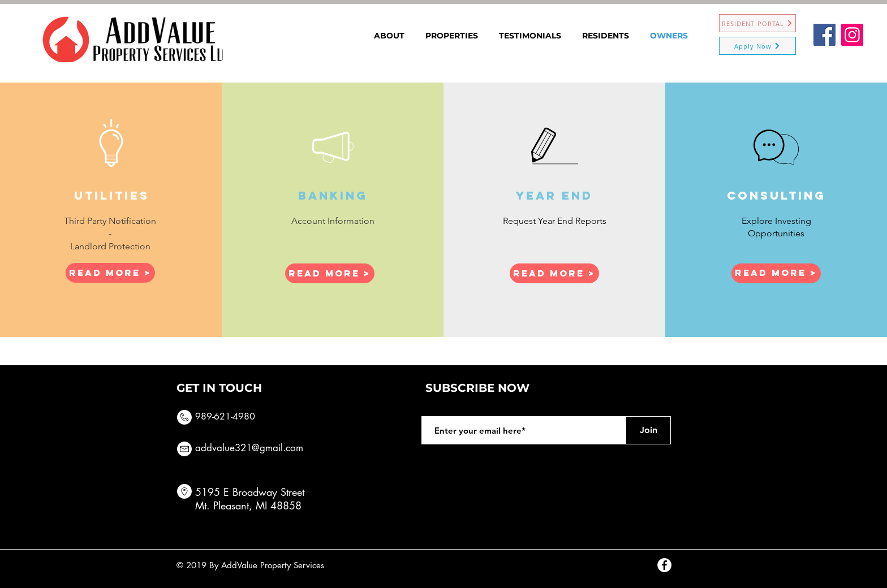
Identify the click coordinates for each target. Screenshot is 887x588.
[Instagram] (852, 35)
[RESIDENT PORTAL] (757, 23)
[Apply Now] (757, 46)
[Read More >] (110, 273)
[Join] (648, 430)
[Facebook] (824, 35)
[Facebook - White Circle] (664, 565)
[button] (330, 273)
